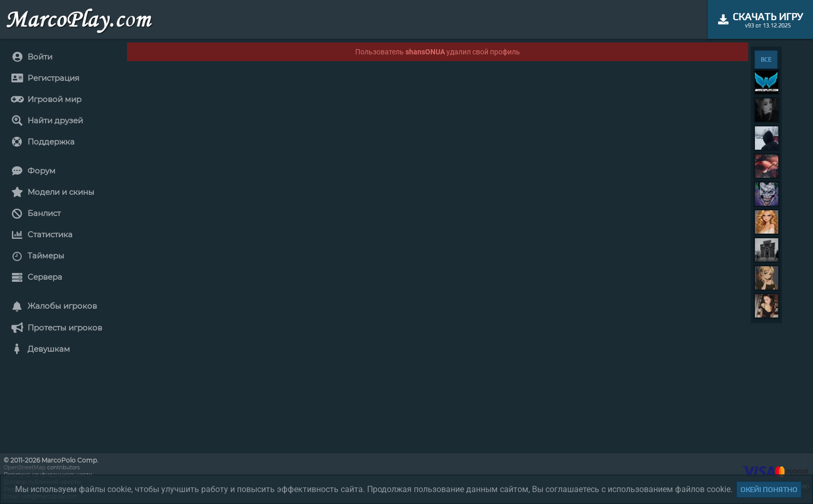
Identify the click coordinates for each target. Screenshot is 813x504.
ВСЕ (766, 60)
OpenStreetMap (25, 467)
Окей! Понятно (769, 489)
